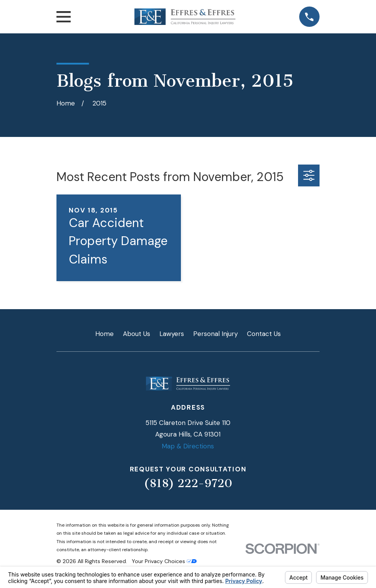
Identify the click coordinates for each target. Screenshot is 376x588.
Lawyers (172, 334)
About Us (137, 334)
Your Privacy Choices (164, 561)
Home (104, 334)
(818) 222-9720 (188, 483)
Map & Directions (188, 446)
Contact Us (264, 334)
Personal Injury (215, 334)
